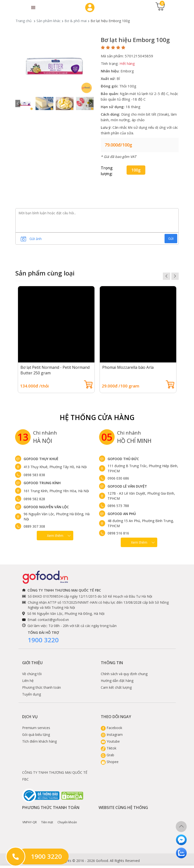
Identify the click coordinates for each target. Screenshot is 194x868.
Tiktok (109, 748)
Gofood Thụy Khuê (41, 459)
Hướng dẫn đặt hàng (117, 681)
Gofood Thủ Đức (123, 459)
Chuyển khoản (67, 819)
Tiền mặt (47, 819)
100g (136, 170)
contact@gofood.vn (53, 620)
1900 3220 (43, 640)
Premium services (36, 728)
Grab (107, 755)
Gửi (171, 238)
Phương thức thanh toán (42, 687)
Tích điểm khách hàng (39, 741)
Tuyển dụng (32, 694)
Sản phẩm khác (49, 21)
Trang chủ (24, 21)
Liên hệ (28, 681)
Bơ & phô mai (76, 21)
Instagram (112, 735)
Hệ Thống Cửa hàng (97, 417)
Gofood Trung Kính (42, 483)
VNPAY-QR (30, 819)
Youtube (110, 741)
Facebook (111, 728)
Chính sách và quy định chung (124, 674)
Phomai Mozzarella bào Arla (128, 367)
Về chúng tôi (32, 674)
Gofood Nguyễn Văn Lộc (46, 507)
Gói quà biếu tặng (36, 735)
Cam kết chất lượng (116, 687)
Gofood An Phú (122, 514)
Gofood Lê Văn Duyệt (127, 486)
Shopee (110, 762)
